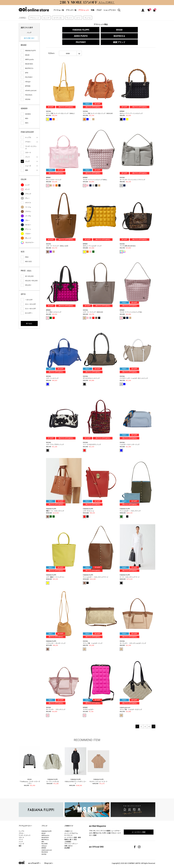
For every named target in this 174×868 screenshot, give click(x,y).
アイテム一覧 (59, 10)
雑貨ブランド (134, 36)
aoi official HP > (34, 857)
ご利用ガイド (68, 825)
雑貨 (20, 840)
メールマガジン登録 (139, 826)
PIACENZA (45, 846)
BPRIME (44, 842)
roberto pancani (47, 844)
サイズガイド (68, 829)
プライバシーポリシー (71, 837)
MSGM (100, 30)
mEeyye (44, 840)
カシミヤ (46, 18)
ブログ (99, 10)
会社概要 (67, 842)
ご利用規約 (68, 835)
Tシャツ (69, 18)
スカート (22, 831)
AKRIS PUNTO (134, 30)
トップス (22, 825)
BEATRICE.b (66, 36)
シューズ (21, 837)
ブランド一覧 (71, 10)
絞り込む (29, 323)
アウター (22, 827)
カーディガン (58, 18)
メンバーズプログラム (71, 827)
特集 (93, 10)
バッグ (21, 835)
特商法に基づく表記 (71, 833)
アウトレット (84, 10)
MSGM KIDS (45, 831)
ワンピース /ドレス (25, 829)
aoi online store (34, 9)
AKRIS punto (45, 829)
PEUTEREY (100, 36)
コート (78, 18)
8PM (43, 835)
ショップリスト (110, 10)
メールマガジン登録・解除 (73, 831)
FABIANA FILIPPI (66, 30)
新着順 (68, 47)
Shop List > (49, 857)
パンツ (21, 833)
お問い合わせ (68, 840)
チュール (88, 18)
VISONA (44, 848)
